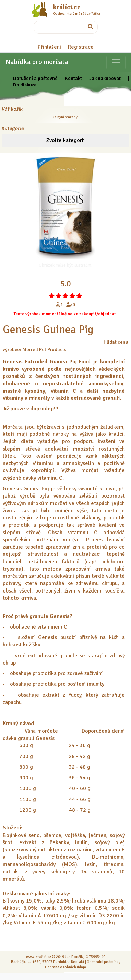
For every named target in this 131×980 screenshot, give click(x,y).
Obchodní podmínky (104, 962)
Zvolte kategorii (65, 140)
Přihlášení (49, 47)
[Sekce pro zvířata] (116, 62)
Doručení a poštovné (35, 78)
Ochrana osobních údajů (65, 967)
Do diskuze (25, 85)
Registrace (81, 47)
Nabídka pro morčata (37, 62)
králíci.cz (67, 7)
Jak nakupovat (105, 78)
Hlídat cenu (116, 342)
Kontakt (73, 78)
